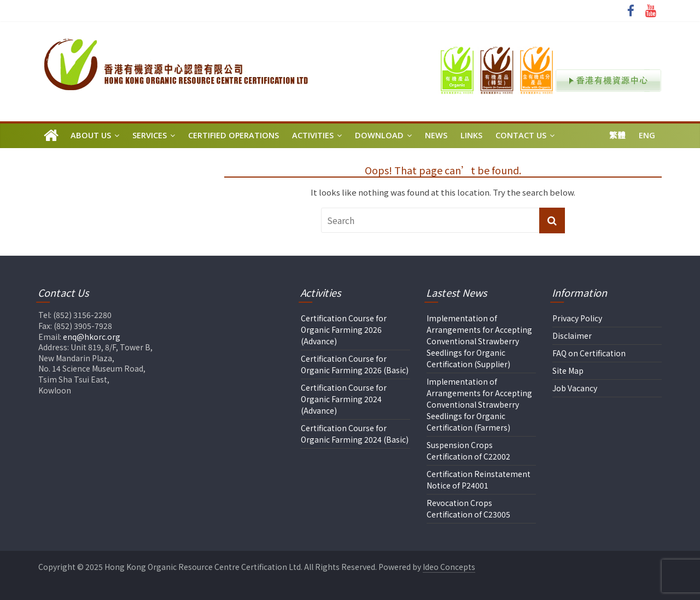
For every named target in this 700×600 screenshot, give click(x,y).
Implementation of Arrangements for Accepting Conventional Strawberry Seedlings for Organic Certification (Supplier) (479, 341)
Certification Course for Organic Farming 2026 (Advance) (344, 330)
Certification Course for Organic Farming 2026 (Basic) (355, 364)
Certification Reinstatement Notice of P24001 (479, 480)
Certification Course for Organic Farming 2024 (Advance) (344, 399)
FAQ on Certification (589, 353)
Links (471, 135)
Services (150, 135)
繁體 (617, 135)
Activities (313, 135)
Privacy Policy (577, 318)
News (436, 135)
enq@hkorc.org (92, 337)
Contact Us (521, 135)
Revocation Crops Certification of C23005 (468, 508)
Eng (647, 135)
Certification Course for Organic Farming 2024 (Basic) (355, 434)
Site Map (568, 370)
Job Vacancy (575, 388)
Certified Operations (234, 135)
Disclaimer (572, 336)
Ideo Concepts (449, 567)
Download (379, 135)
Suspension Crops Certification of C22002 (468, 451)
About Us (91, 135)
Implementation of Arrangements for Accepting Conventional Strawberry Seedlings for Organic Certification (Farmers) (479, 404)
